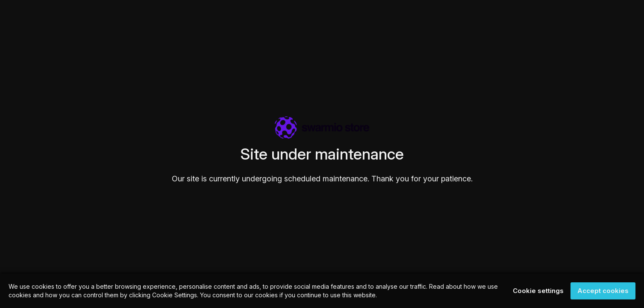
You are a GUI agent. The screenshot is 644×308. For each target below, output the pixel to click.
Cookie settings (538, 291)
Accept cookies (603, 291)
